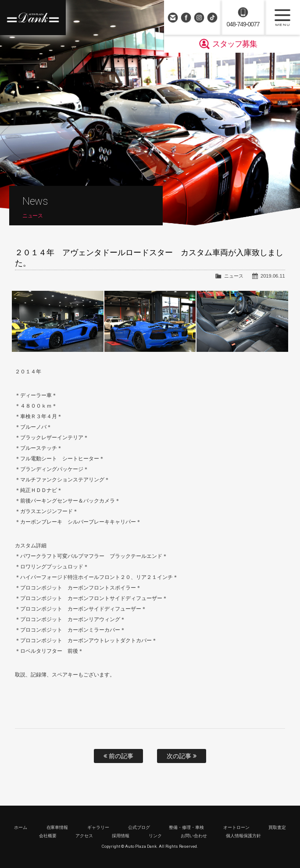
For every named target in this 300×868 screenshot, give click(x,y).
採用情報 (121, 836)
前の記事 (118, 756)
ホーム (21, 827)
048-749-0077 (243, 24)
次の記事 (182, 756)
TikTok (212, 18)
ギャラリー (98, 827)
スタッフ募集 (235, 44)
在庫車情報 (57, 827)
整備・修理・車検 (186, 827)
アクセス (84, 836)
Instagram (199, 18)
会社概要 (48, 836)
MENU (282, 18)
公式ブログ (139, 827)
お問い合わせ (173, 18)
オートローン (236, 827)
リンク (155, 836)
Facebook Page (186, 18)
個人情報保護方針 (243, 836)
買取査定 (277, 827)
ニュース (234, 276)
